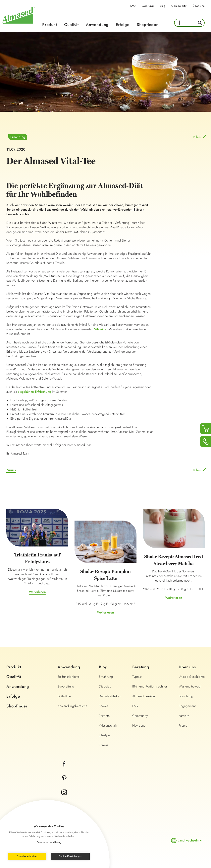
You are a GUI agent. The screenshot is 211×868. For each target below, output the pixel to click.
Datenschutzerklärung (49, 842)
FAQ (133, 6)
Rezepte (104, 716)
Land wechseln (188, 840)
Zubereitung (66, 686)
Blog (162, 6)
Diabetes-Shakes (110, 696)
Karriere (184, 716)
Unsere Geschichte (192, 677)
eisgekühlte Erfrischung (34, 392)
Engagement (187, 706)
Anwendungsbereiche (72, 706)
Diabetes (105, 686)
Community (179, 6)
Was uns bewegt (190, 686)
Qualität (71, 25)
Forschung (186, 696)
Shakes (103, 706)
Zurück (11, 470)
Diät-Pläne (64, 696)
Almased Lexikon (144, 696)
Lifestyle (104, 735)
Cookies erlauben (27, 856)
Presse (183, 725)
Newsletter (140, 725)
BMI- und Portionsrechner (150, 686)
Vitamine (100, 329)
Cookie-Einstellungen (71, 856)
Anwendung (97, 25)
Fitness (103, 745)
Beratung (148, 6)
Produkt (50, 25)
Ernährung (18, 137)
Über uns (199, 6)
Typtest (137, 677)
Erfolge (123, 25)
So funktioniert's (69, 677)
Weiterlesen (37, 592)
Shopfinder (147, 25)
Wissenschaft (108, 725)
